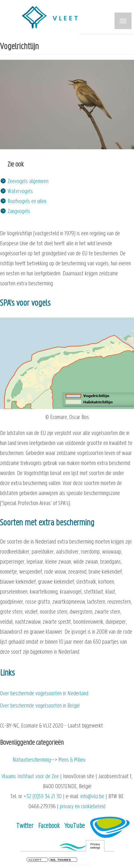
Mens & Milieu (72, 760)
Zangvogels (19, 212)
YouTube (75, 826)
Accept (35, 860)
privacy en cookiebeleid (83, 807)
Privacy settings (95, 846)
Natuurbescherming (32, 760)
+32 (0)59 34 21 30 (43, 797)
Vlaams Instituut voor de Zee (30, 777)
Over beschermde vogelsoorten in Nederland (44, 694)
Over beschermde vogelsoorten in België (40, 706)
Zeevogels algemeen (28, 182)
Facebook (49, 826)
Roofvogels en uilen (27, 202)
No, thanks (61, 860)
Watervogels (20, 192)
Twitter (25, 826)
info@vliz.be (92, 797)
